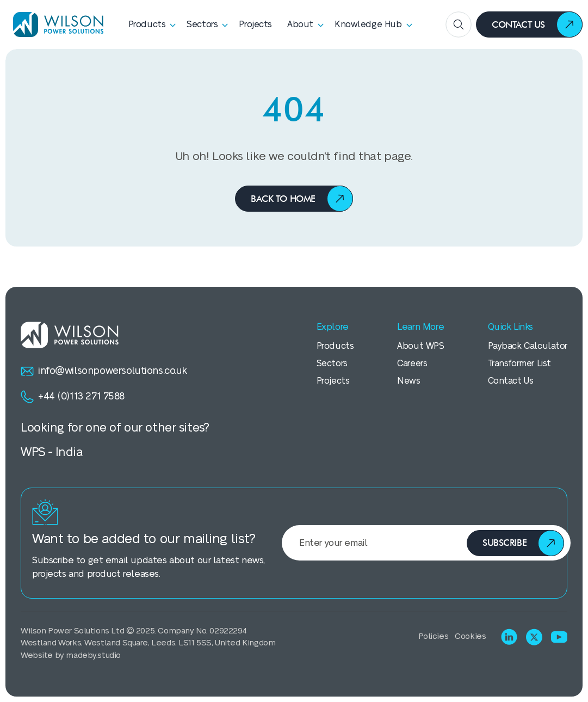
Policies (434, 636)
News (408, 381)
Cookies (470, 636)
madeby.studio (93, 655)
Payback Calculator (528, 346)
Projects (333, 381)
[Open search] (459, 24)
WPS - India (51, 452)
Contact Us (511, 381)
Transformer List (519, 364)
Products (335, 346)
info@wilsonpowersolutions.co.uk (104, 371)
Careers (412, 364)
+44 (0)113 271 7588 (73, 397)
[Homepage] (54, 25)
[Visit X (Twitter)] (534, 637)
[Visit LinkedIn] (509, 637)
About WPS (420, 346)
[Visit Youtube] (559, 637)
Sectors (332, 364)
